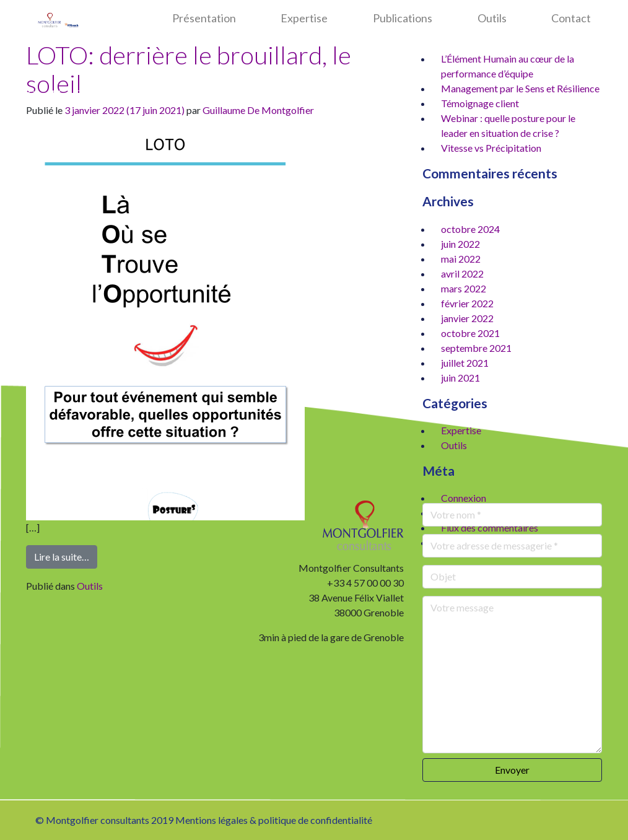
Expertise (304, 18)
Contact (571, 18)
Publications (403, 18)
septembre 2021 (476, 348)
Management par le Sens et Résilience (520, 88)
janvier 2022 (467, 318)
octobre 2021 (470, 333)
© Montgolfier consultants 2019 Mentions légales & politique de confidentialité (204, 820)
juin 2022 (460, 244)
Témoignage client (480, 103)
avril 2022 (462, 273)
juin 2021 (460, 378)
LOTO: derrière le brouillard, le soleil (189, 69)
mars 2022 (464, 288)
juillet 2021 (465, 363)
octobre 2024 (470, 229)
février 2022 (467, 303)
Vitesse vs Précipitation (491, 148)
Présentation (204, 18)
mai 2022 (461, 259)
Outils (492, 18)
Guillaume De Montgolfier (258, 110)
